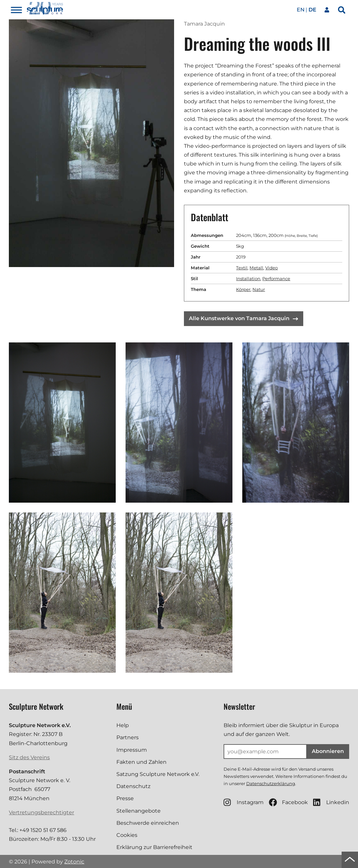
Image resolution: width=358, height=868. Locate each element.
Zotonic (74, 862)
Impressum (132, 750)
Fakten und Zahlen (141, 762)
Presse (125, 798)
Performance (276, 279)
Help (123, 725)
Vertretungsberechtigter (41, 812)
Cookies (127, 835)
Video (271, 268)
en (301, 10)
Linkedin (331, 802)
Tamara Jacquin (204, 24)
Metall (256, 268)
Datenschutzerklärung (271, 783)
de (312, 10)
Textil (242, 268)
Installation (248, 279)
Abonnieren (328, 751)
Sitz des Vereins (29, 757)
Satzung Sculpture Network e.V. (158, 774)
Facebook (288, 802)
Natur (259, 289)
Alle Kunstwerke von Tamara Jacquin (243, 318)
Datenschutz (133, 786)
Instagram (244, 802)
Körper (243, 289)
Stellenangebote (139, 811)
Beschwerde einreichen (148, 823)
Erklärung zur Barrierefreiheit (154, 847)
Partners (128, 737)
